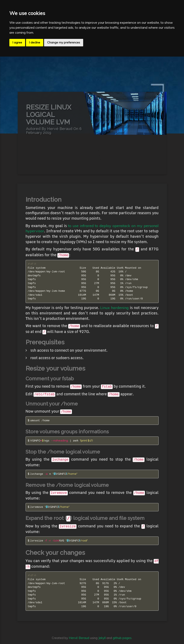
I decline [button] (35, 42)
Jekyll (102, 638)
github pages (122, 638)
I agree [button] (17, 42)
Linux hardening (114, 308)
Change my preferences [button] (64, 42)
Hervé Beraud (79, 638)
